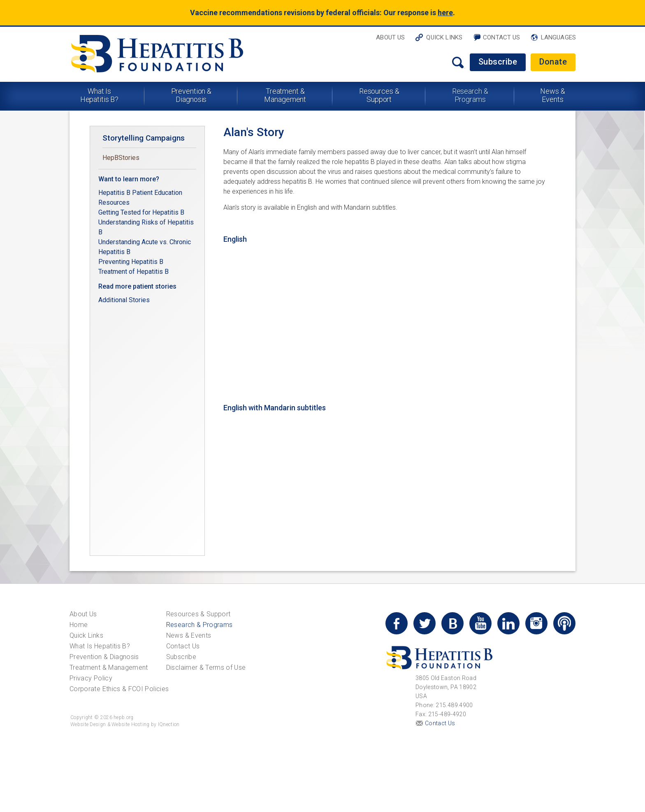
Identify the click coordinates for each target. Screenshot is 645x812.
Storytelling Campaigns (144, 138)
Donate (553, 62)
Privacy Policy (91, 678)
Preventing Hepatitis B (131, 262)
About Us (390, 37)
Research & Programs (470, 95)
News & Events (552, 95)
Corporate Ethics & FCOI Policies (119, 689)
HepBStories (121, 158)
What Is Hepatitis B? (100, 95)
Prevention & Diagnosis (191, 95)
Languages (558, 37)
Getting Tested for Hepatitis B (142, 212)
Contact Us (502, 37)
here (445, 13)
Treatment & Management (285, 95)
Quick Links (444, 37)
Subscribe (498, 62)
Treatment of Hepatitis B (133, 272)
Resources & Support (379, 95)
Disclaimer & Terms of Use (206, 667)
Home (79, 625)
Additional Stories (124, 300)
